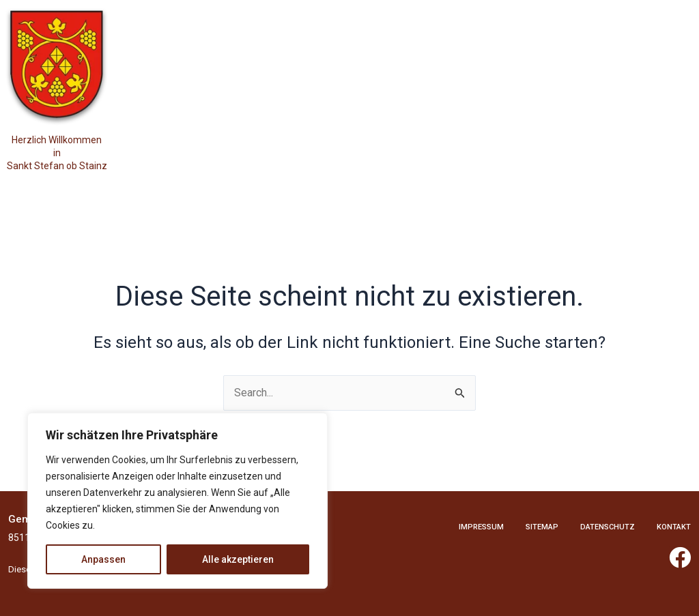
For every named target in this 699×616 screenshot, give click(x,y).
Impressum (481, 527)
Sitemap (542, 527)
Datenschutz (608, 527)
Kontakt (674, 527)
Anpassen (103, 559)
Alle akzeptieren (238, 559)
